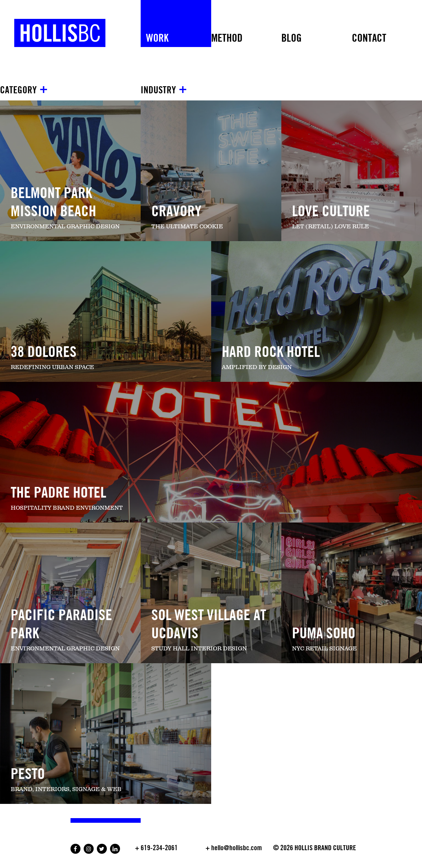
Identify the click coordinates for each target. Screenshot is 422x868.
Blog (291, 38)
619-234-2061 (159, 848)
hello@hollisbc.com (236, 848)
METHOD (227, 38)
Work (157, 38)
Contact (369, 38)
